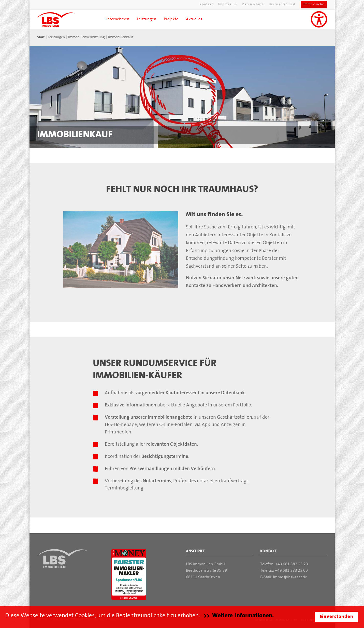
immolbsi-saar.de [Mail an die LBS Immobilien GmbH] (290, 577)
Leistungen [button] (147, 19)
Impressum (228, 5)
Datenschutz (253, 5)
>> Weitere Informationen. (239, 616)
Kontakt (206, 5)
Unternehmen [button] (117, 19)
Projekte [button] (171, 19)
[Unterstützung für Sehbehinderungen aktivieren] (319, 19)
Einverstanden (337, 617)
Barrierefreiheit (282, 5)
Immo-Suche (314, 5)
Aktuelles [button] (194, 19)
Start (41, 37)
